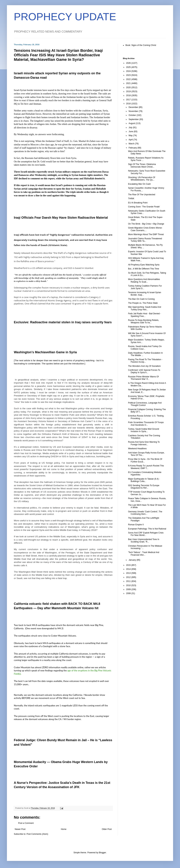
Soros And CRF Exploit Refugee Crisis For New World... (146, 534)
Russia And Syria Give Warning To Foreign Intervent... (144, 443)
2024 (129, 71)
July (131, 128)
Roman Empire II (136, 525)
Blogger (102, 853)
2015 (129, 565)
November (134, 111)
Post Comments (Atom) (37, 834)
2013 (129, 573)
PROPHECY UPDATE (65, 17)
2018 (129, 95)
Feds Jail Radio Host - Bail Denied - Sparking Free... (145, 315)
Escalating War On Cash (139, 184)
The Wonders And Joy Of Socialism (144, 366)
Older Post (107, 829)
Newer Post (20, 829)
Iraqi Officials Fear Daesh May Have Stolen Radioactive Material (61, 218)
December (134, 107)
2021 (129, 83)
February (133, 148)
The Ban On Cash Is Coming (141, 299)
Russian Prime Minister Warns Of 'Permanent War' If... (143, 378)
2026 (129, 63)
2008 (129, 593)
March (132, 144)
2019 (129, 91)
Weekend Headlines (137, 449)
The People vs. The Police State (143, 303)
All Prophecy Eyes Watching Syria (144, 265)
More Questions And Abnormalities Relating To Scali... (144, 280)
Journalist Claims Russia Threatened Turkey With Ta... (145, 240)
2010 (129, 585)
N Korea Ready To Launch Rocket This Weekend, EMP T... (146, 467)
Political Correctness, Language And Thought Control (145, 404)
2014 (129, 569)
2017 (129, 100)
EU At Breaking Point (138, 203)
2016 (129, 104)
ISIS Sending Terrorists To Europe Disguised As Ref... (144, 487)
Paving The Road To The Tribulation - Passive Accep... (145, 361)
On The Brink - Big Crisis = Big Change (146, 224)
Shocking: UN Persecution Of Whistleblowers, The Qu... (142, 179)
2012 (129, 577)
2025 (129, 67)
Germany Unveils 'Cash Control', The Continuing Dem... (145, 513)
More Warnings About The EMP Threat (146, 234)
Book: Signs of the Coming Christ (141, 45)
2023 (129, 75)
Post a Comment (26, 823)
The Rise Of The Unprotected (142, 195)
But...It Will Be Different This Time (144, 269)
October (133, 115)
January (133, 560)
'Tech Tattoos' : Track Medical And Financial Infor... (144, 554)
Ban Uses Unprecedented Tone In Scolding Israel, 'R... (144, 541)
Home (64, 829)
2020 (129, 87)
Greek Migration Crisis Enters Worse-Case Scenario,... (145, 229)
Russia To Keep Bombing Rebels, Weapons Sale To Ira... (144, 321)
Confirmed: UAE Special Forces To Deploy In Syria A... (144, 371)
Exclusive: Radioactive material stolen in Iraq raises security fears (63, 322)
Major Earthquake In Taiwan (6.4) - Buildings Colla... (144, 480)
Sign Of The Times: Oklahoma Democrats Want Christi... (142, 165)
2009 (129, 589)
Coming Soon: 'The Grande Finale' (144, 207)
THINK (131, 199)
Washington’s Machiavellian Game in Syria (45, 352)
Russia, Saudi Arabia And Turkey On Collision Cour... (145, 348)
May (131, 135)
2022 (129, 79)
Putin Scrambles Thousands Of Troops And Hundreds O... (146, 424)
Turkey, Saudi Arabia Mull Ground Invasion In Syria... (144, 430)
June (131, 131)
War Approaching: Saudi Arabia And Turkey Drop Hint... (145, 308)
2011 (129, 581)
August (132, 123)
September (134, 119)
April (131, 140)
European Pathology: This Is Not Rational (147, 529)
